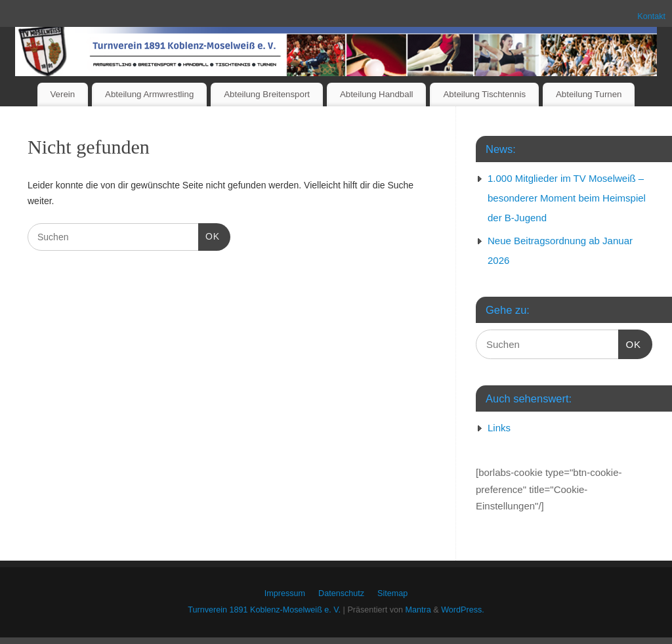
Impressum (285, 593)
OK (209, 235)
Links (499, 428)
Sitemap (392, 593)
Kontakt (651, 16)
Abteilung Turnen (589, 94)
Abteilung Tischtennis (484, 94)
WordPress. (463, 610)
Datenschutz (341, 593)
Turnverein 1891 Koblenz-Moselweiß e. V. (264, 610)
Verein (62, 94)
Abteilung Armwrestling (149, 94)
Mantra (418, 610)
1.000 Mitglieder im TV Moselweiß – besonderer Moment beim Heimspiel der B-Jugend (567, 198)
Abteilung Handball (377, 94)
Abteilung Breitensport (267, 94)
